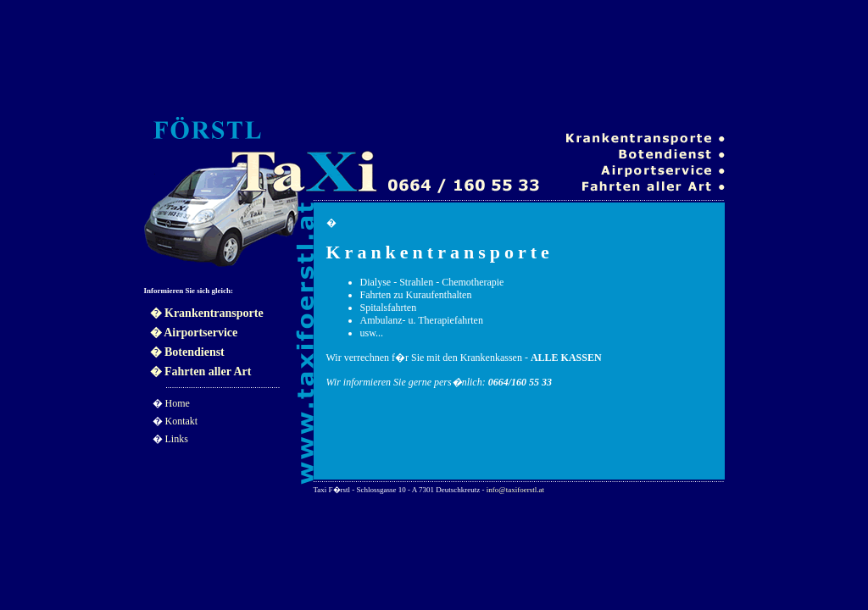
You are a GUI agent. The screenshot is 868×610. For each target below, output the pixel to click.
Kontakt (182, 421)
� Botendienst (187, 352)
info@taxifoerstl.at (515, 490)
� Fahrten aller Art (201, 372)
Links (177, 439)
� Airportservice (194, 333)
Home (178, 403)
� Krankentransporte (207, 313)
